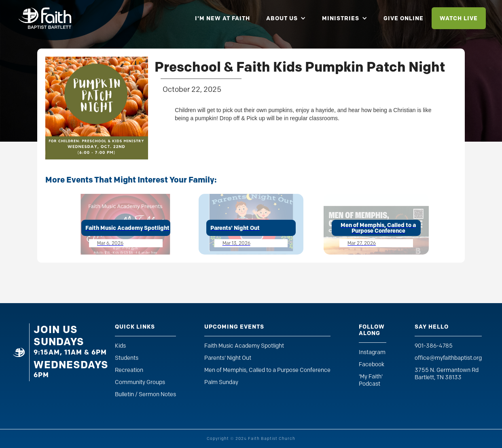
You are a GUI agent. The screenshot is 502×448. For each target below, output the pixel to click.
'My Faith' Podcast (371, 380)
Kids (120, 346)
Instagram (372, 352)
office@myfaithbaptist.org (448, 358)
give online (404, 18)
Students (127, 358)
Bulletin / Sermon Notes (145, 394)
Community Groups (140, 382)
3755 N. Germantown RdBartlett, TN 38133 (447, 374)
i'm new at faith (222, 18)
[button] (286, 18)
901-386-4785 (434, 346)
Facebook (372, 364)
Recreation (129, 370)
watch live (459, 18)
